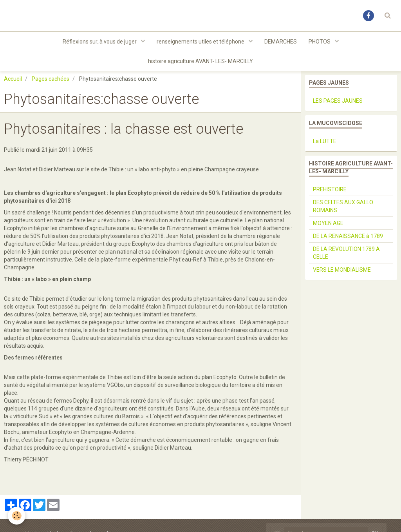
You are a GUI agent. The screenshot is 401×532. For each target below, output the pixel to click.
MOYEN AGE (328, 223)
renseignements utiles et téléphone (201, 42)
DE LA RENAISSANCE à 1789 (348, 236)
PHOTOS (320, 42)
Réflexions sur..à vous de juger (100, 42)
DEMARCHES (281, 42)
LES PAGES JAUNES (338, 101)
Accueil (13, 79)
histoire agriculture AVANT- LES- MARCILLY (200, 61)
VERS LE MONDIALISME (342, 270)
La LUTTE (325, 141)
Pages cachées (51, 79)
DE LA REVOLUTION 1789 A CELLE (346, 253)
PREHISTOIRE (330, 189)
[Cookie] (17, 516)
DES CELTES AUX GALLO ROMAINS (343, 206)
